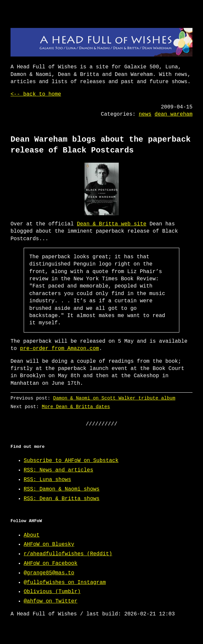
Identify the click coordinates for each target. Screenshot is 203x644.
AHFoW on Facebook (51, 563)
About (32, 535)
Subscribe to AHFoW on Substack (71, 461)
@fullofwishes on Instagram (65, 583)
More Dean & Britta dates (76, 407)
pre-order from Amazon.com (60, 349)
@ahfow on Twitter (51, 601)
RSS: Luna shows (47, 480)
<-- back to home (36, 94)
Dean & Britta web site (112, 224)
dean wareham (174, 114)
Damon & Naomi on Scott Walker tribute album (114, 398)
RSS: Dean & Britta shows (62, 499)
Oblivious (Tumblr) (52, 592)
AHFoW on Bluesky (49, 544)
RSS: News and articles (58, 470)
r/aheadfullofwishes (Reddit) (68, 554)
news (145, 114)
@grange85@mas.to (49, 573)
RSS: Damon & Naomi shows (62, 489)
